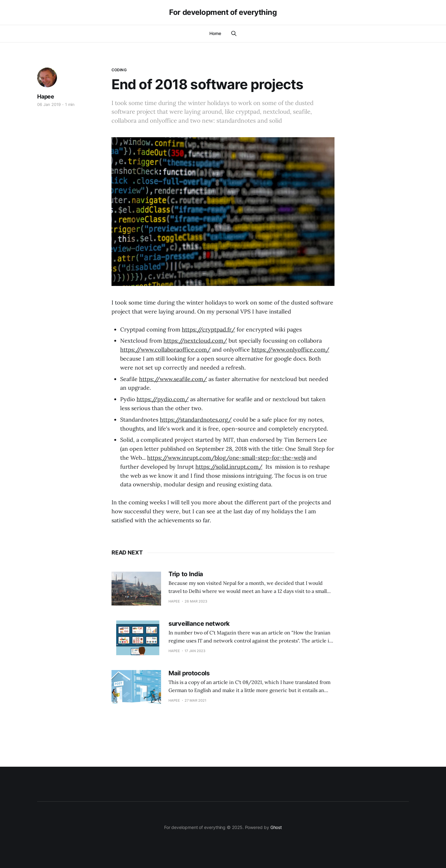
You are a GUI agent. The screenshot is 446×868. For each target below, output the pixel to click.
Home (215, 33)
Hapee (46, 96)
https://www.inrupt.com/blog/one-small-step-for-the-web (226, 458)
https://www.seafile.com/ (173, 379)
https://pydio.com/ (163, 399)
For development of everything (223, 12)
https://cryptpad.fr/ (208, 329)
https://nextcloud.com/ (195, 341)
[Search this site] (234, 33)
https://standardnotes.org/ (196, 420)
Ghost (276, 827)
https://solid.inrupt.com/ (229, 467)
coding (119, 70)
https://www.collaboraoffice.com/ (165, 350)
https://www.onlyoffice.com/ (290, 350)
